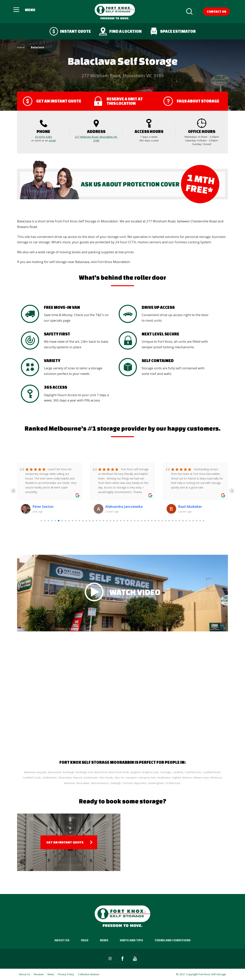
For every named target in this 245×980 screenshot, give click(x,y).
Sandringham (156, 783)
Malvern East (201, 778)
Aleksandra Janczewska (124, 507)
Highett (177, 778)
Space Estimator (173, 31)
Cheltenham (50, 778)
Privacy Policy (66, 974)
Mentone (70, 783)
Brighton (136, 772)
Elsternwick (65, 778)
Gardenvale (91, 778)
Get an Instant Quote (65, 842)
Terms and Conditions (173, 940)
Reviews (39, 974)
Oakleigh (115, 783)
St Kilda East (173, 783)
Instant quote (70, 31)
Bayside (42, 772)
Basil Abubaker (190, 507)
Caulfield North (211, 772)
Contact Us (217, 11)
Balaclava (30, 772)
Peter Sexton (43, 507)
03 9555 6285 (44, 137)
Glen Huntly (106, 778)
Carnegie (166, 772)
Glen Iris (119, 778)
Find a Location (120, 31)
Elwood (78, 778)
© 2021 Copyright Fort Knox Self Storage (201, 974)
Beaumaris (55, 772)
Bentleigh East (84, 772)
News (104, 940)
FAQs (85, 940)
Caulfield (178, 772)
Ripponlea (140, 783)
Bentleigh (69, 772)
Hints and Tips (131, 940)
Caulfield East (193, 772)
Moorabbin (83, 783)
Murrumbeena (100, 783)
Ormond (127, 783)
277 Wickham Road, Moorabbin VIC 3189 (96, 139)
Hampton (131, 778)
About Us (62, 940)
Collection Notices (89, 974)
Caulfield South (32, 778)
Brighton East (150, 772)
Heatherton (164, 778)
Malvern (187, 778)
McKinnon (216, 778)
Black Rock (101, 772)
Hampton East (147, 778)
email (52, 140)
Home (21, 47)
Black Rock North (119, 772)
